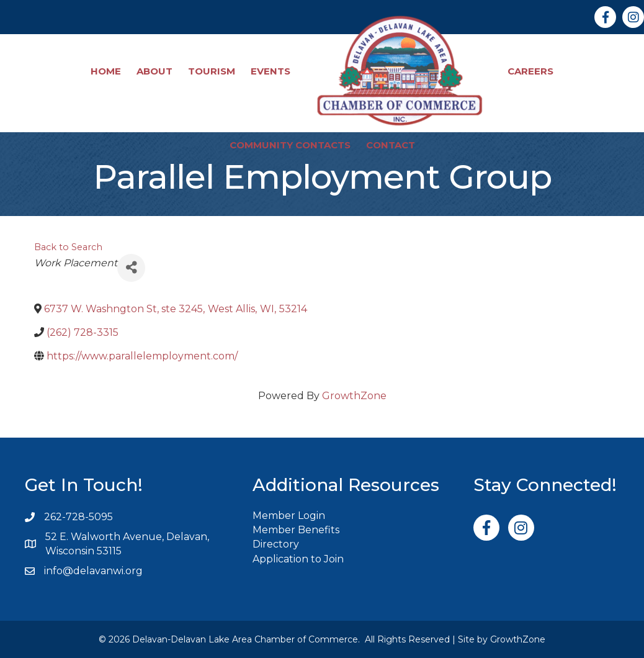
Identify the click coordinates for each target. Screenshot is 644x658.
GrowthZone (354, 396)
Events (271, 71)
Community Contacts (290, 145)
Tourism (212, 71)
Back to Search (68, 247)
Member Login (289, 516)
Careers (530, 71)
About (154, 71)
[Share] (131, 268)
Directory (276, 544)
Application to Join (298, 559)
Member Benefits (296, 530)
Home (106, 71)
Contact (391, 145)
